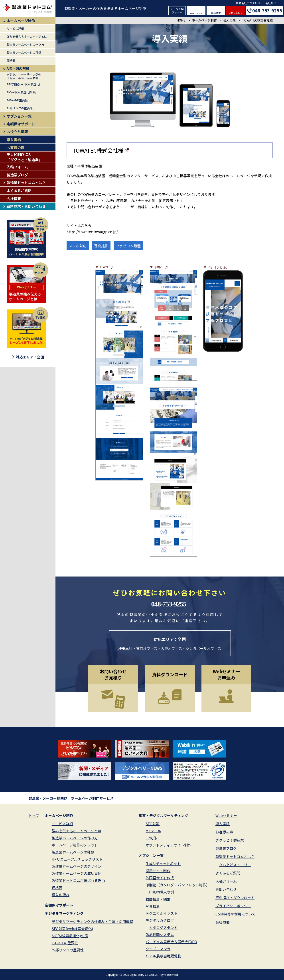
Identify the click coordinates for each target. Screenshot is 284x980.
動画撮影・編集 (158, 899)
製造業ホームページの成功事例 (77, 873)
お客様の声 (16, 148)
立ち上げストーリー (235, 865)
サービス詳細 (15, 29)
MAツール (153, 831)
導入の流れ (61, 895)
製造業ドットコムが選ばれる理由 (78, 880)
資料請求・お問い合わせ (26, 206)
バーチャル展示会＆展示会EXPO (171, 942)
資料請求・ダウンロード (235, 897)
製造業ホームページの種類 (24, 52)
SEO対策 (153, 824)
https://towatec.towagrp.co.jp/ (92, 232)
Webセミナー (226, 815)
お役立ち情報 (17, 132)
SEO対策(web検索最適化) (23, 84)
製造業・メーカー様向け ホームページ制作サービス (71, 798)
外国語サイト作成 (160, 878)
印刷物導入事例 (162, 892)
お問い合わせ (236, 13)
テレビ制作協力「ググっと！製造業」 (24, 157)
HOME (181, 20)
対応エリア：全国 (30, 357)
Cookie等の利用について (236, 914)
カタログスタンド (163, 927)
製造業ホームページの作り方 (25, 44)
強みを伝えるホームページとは (27, 36)
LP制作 (151, 838)
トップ (34, 815)
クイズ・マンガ (158, 949)
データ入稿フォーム (177, 10)
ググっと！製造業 (230, 840)
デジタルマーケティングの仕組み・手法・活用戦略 (24, 76)
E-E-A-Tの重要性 (17, 100)
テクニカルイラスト (162, 913)
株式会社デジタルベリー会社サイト (257, 3)
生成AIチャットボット (163, 864)
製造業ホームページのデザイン (77, 866)
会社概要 (14, 199)
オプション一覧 (19, 116)
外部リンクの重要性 (20, 108)
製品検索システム (160, 935)
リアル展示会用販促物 (163, 956)
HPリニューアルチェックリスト (77, 859)
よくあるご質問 (19, 191)
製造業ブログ (17, 175)
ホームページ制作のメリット (75, 845)
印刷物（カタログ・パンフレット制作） (178, 885)
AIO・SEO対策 (18, 68)
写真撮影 (153, 906)
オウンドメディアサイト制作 (169, 845)
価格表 (11, 60)
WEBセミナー (196, 13)
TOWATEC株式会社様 (98, 150)
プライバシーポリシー (233, 906)
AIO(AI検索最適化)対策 (21, 92)
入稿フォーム (17, 167)
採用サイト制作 (158, 871)
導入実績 (14, 140)
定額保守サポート (21, 124)
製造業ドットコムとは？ (26, 183)
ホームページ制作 (21, 21)
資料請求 (216, 13)
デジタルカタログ (160, 920)
